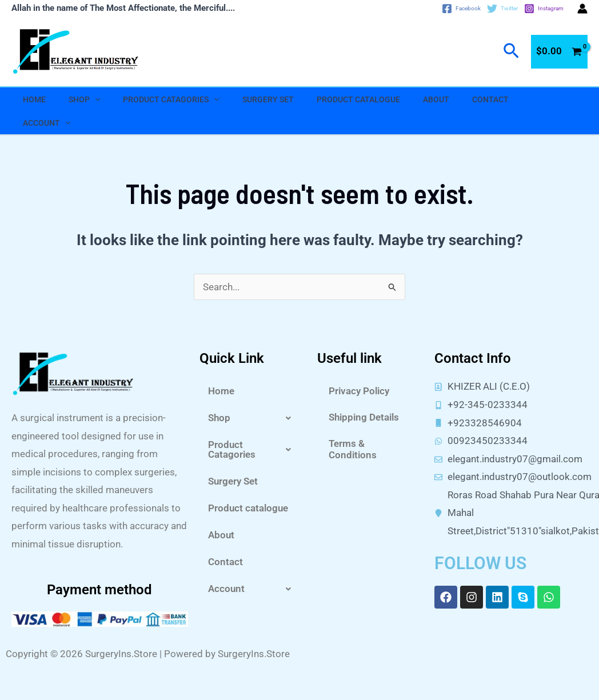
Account (47, 123)
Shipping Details (364, 417)
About (436, 99)
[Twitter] (502, 9)
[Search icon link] (511, 51)
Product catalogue (358, 99)
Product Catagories (171, 99)
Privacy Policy (359, 391)
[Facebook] (461, 9)
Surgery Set (268, 99)
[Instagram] (544, 9)
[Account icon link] (582, 9)
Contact (490, 99)
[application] (95, 99)
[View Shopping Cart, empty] (559, 52)
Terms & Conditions (353, 449)
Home (34, 99)
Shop (84, 99)
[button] (253, 418)
